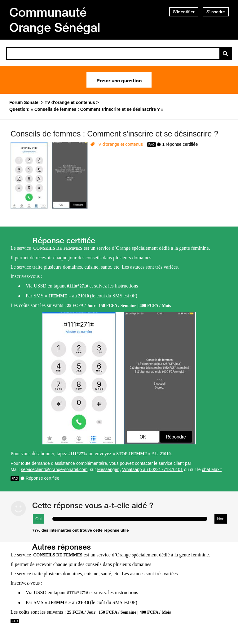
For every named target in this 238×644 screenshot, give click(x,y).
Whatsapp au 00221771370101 (153, 469)
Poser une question (119, 80)
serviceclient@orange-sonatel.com (54, 469)
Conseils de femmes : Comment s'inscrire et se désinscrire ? (114, 134)
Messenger (108, 469)
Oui (38, 519)
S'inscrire (216, 12)
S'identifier (184, 12)
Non (221, 519)
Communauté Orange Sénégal (55, 20)
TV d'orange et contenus (119, 144)
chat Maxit (212, 469)
